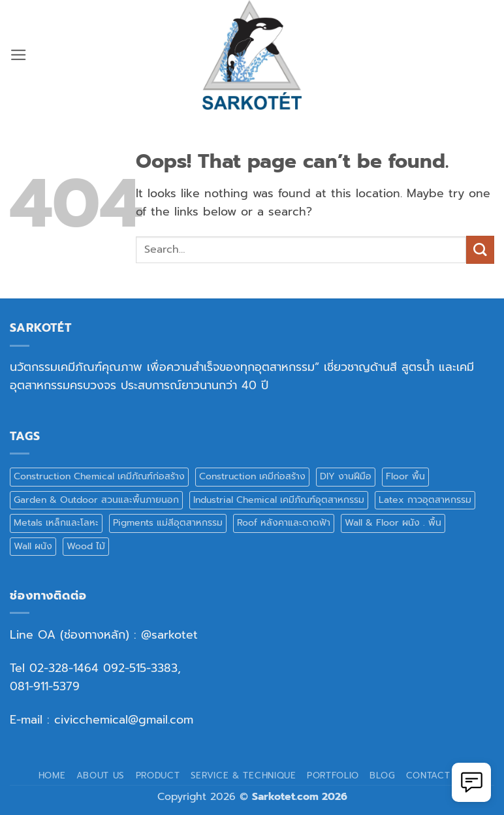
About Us (101, 775)
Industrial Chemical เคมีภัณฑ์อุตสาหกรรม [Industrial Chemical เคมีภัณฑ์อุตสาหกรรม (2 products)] (279, 500)
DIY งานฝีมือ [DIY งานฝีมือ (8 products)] (346, 476)
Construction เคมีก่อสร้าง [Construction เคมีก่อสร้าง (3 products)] (252, 476)
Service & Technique (244, 775)
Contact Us (436, 775)
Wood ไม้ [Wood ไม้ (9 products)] (86, 546)
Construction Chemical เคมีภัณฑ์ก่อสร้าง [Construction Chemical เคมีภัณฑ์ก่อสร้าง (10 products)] (99, 476)
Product (158, 775)
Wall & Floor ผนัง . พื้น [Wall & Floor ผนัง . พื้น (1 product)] (393, 523)
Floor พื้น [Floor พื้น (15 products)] (405, 476)
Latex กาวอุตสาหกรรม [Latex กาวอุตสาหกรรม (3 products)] (425, 500)
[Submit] (480, 250)
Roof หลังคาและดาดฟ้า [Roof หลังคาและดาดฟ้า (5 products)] (284, 523)
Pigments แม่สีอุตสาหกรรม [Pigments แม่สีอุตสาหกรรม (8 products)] (168, 523)
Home (52, 775)
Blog (382, 775)
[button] (19, 55)
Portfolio (333, 775)
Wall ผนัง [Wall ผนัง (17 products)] (33, 546)
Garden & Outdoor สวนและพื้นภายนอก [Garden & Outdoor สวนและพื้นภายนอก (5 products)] (96, 500)
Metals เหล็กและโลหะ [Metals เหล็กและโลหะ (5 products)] (56, 523)
